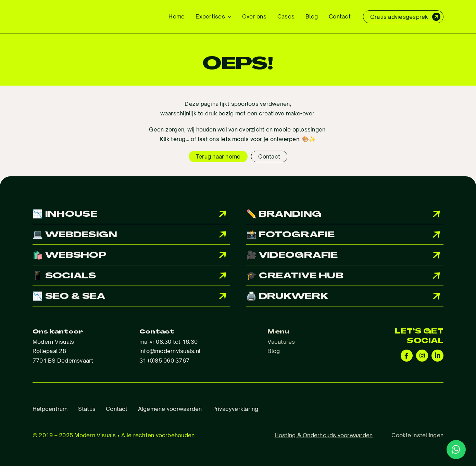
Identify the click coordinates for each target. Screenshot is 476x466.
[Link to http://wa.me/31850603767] (456, 450)
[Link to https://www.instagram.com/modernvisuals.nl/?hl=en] (422, 356)
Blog (274, 351)
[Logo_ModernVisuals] (78, 15)
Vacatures (281, 342)
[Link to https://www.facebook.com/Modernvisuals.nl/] (407, 356)
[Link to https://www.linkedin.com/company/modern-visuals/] (437, 356)
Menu (278, 332)
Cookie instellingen (417, 435)
